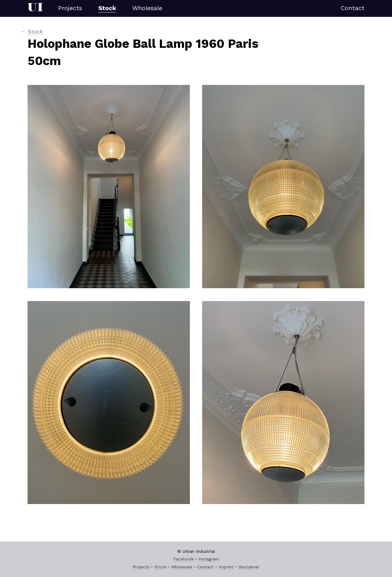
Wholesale (147, 8)
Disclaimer (249, 567)
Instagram (209, 559)
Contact (353, 8)
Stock (107, 8)
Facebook (183, 559)
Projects (70, 8)
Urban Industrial (35, 8)
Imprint (226, 567)
